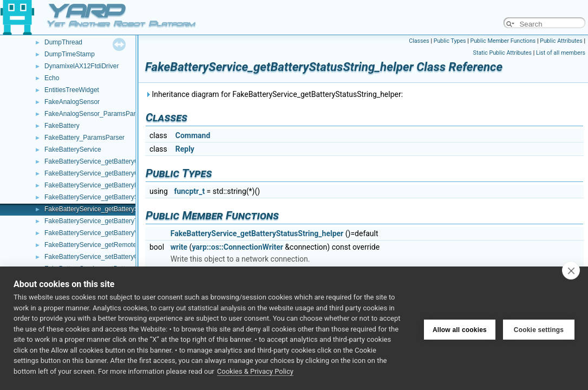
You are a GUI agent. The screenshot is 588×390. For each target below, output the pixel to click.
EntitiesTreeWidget (72, 90)
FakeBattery (62, 126)
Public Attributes (561, 41)
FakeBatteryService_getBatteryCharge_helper (111, 161)
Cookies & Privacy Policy (255, 371)
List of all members (561, 53)
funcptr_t (189, 191)
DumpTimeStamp (70, 54)
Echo (52, 78)
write (179, 247)
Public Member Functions (503, 41)
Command (193, 135)
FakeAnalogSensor (72, 102)
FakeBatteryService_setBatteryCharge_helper (111, 257)
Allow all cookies (460, 328)
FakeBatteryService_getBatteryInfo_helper (106, 185)
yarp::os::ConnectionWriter (237, 247)
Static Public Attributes (502, 53)
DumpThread (63, 42)
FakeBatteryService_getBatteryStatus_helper (109, 197)
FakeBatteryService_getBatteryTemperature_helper (118, 221)
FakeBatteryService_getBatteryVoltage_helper (111, 233)
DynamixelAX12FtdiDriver (81, 66)
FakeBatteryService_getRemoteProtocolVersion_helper (124, 245)
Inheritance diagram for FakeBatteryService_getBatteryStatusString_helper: (274, 94)
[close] (571, 270)
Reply (185, 149)
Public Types (450, 41)
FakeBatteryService (73, 149)
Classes (419, 41)
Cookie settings (539, 328)
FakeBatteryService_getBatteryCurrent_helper (111, 173)
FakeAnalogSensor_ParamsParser (94, 114)
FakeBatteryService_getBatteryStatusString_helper (118, 209)
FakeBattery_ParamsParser (84, 138)
